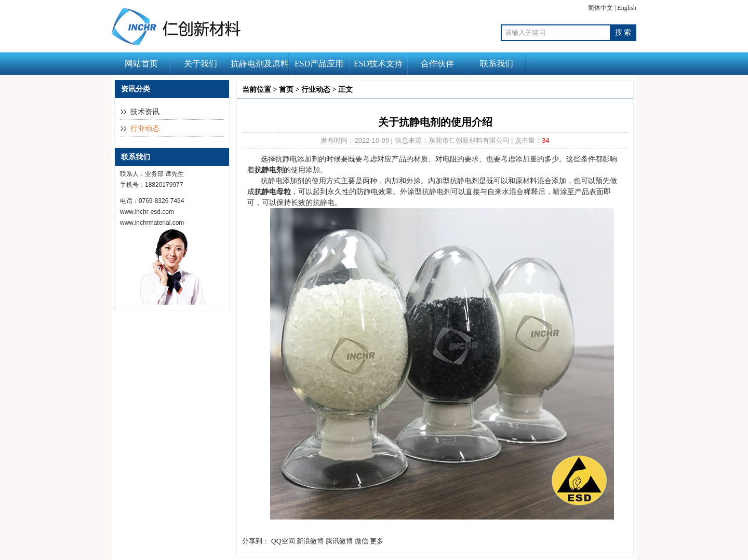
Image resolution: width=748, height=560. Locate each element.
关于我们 (201, 64)
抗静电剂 (269, 170)
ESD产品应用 (319, 64)
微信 (362, 541)
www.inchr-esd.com (147, 212)
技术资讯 (145, 112)
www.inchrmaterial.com (152, 223)
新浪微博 (310, 541)
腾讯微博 (339, 541)
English (627, 8)
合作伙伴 (437, 64)
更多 (377, 541)
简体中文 (600, 8)
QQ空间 (283, 541)
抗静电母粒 (273, 192)
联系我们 (497, 64)
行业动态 (145, 128)
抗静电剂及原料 (260, 64)
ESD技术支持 (378, 64)
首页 (286, 90)
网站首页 (141, 64)
